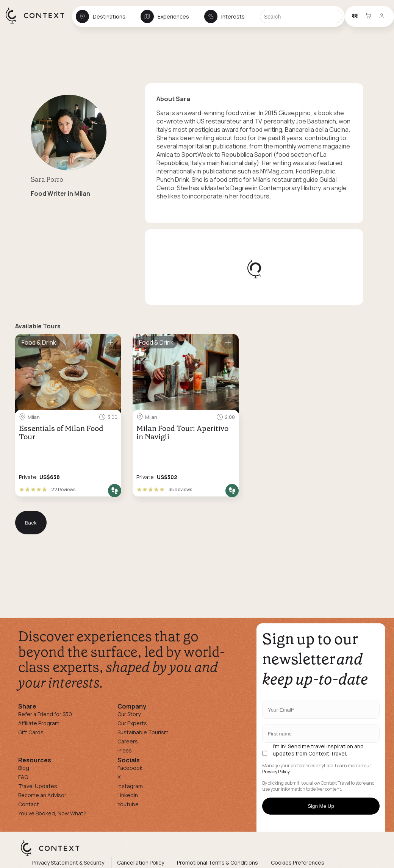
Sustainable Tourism (143, 732)
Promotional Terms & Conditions (217, 863)
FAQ (23, 777)
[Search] (301, 16)
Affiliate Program (39, 723)
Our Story (129, 714)
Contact (29, 804)
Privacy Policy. (276, 772)
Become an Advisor (42, 795)
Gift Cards (31, 732)
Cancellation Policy (141, 863)
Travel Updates (38, 786)
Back (31, 523)
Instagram (130, 786)
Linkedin (128, 795)
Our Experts (132, 723)
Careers (128, 741)
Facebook (130, 768)
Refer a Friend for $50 (45, 714)
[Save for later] (111, 343)
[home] (39, 23)
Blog (24, 768)
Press (125, 750)
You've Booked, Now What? (52, 813)
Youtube (128, 804)
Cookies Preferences (298, 863)
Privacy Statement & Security (68, 863)
